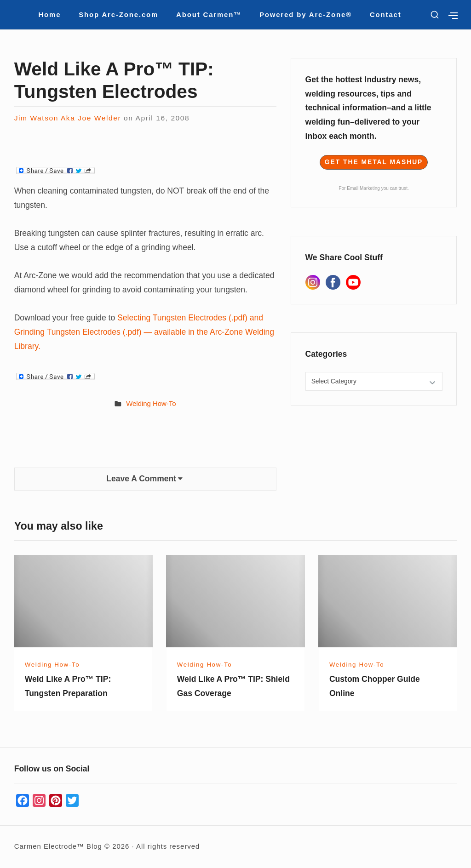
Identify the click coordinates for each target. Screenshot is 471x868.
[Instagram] (313, 282)
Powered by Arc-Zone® (306, 14)
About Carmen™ (209, 14)
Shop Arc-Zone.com (118, 14)
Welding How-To (151, 403)
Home (49, 14)
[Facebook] (333, 282)
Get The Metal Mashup (374, 162)
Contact (386, 14)
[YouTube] (353, 282)
